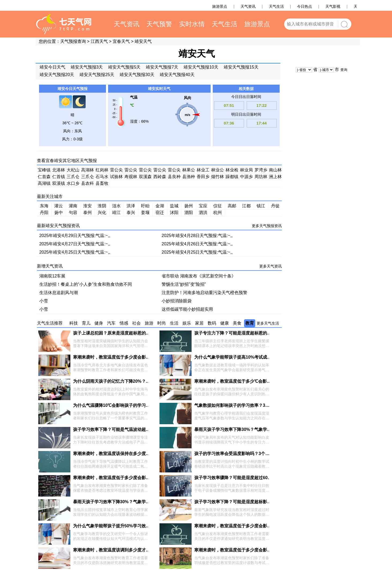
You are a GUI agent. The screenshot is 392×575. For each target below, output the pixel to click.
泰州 (87, 213)
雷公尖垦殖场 (131, 171)
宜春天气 (121, 41)
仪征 (218, 206)
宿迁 (160, 213)
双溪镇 (59, 183)
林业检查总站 (232, 171)
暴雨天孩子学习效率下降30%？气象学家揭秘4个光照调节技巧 (132, 502)
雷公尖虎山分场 (116, 171)
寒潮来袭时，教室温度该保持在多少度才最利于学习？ (124, 454)
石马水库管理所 (102, 177)
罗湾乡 (261, 170)
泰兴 (131, 213)
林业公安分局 (218, 171)
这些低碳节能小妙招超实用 (187, 309)
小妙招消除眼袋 (177, 301)
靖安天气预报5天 (124, 67)
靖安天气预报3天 (87, 67)
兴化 (102, 213)
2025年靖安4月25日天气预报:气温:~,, (75, 252)
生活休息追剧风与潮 (59, 293)
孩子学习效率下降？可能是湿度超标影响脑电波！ (241, 502)
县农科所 (87, 184)
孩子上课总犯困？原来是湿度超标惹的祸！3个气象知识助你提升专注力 (141, 333)
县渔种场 (189, 177)
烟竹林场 (218, 177)
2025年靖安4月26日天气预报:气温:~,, (197, 244)
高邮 (232, 206)
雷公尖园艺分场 (174, 171)
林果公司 (189, 171)
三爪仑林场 (73, 177)
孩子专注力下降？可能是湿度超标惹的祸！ (235, 333)
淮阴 (102, 206)
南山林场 (275, 171)
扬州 (189, 206)
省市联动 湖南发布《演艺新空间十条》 (199, 276)
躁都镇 (232, 177)
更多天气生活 (268, 323)
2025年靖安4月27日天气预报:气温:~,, (75, 244)
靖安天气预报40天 (177, 75)
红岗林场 (102, 171)
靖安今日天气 (52, 67)
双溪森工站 (145, 177)
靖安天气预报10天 (201, 67)
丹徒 (275, 206)
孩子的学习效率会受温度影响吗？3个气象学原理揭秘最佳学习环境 (258, 454)
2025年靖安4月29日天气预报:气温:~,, (75, 236)
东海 (44, 206)
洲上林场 (275, 177)
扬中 (59, 213)
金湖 (160, 206)
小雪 (44, 301)
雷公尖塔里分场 (145, 171)
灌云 (59, 206)
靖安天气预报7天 (162, 67)
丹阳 (44, 213)
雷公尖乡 (160, 171)
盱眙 (145, 206)
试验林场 (116, 177)
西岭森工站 (160, 177)
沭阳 (174, 213)
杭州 (218, 213)
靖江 (116, 213)
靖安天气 (143, 41)
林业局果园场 (246, 171)
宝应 (203, 206)
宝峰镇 (44, 170)
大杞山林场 (73, 171)
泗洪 (203, 213)
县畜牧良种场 (102, 184)
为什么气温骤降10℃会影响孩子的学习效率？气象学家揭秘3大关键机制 (141, 405)
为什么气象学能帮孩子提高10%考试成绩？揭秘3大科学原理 (251, 357)
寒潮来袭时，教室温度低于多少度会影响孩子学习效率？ (127, 357)
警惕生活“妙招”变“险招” (184, 284)
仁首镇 (59, 177)
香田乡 (203, 177)
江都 (246, 206)
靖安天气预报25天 (97, 75)
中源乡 (246, 177)
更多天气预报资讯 (267, 226)
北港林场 (59, 171)
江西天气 (99, 41)
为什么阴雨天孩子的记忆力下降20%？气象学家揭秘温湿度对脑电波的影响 (144, 381)
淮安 (87, 206)
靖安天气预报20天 (57, 75)
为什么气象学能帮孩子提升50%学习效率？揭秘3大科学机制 (130, 526)
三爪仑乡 (87, 177)
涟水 (116, 206)
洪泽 (131, 206)
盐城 (174, 206)
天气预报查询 (73, 41)
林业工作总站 (203, 171)
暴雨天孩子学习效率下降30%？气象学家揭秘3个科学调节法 (251, 429)
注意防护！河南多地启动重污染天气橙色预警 (204, 293)
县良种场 (174, 177)
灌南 (73, 206)
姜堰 (145, 213)
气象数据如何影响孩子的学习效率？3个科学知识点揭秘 (247, 405)
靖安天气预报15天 (241, 67)
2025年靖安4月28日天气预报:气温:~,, (197, 236)
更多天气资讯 (271, 266)
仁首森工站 (44, 177)
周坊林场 (261, 177)
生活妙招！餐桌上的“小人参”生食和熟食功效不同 (86, 284)
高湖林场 (87, 171)
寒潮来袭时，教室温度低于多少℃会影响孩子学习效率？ (248, 381)
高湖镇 (44, 183)
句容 (73, 213)
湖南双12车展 (52, 276)
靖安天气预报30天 (137, 75)
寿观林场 (131, 177)
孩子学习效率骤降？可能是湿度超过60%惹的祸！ (241, 478)
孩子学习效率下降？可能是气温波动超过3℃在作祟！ (123, 429)
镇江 (261, 206)
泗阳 (189, 213)
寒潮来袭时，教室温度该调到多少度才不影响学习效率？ (127, 550)
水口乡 (73, 183)
